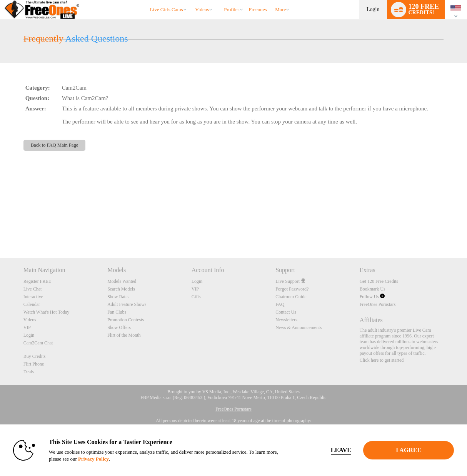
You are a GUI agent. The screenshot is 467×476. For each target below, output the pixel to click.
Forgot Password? (292, 289)
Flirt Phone (34, 364)
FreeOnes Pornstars (378, 304)
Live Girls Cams (167, 9)
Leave (341, 450)
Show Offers (119, 327)
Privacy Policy (93, 459)
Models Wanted (122, 281)
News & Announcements (299, 327)
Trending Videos (192, 0)
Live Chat (33, 289)
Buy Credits (35, 356)
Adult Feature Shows (127, 304)
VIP (27, 327)
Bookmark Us (373, 289)
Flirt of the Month (124, 335)
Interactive (33, 297)
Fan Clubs (117, 312)
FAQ (280, 304)
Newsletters (286, 320)
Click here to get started (382, 360)
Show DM (0, 229)
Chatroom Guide (291, 297)
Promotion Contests (126, 320)
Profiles (232, 9)
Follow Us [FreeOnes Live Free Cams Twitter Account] (372, 297)
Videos (202, 9)
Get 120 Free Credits (379, 281)
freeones (258, 9)
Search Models (121, 289)
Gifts (196, 297)
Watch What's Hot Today (47, 312)
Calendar (32, 304)
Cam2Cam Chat (38, 343)
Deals (29, 372)
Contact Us (286, 312)
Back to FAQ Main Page (55, 145)
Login (373, 9)
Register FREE (37, 281)
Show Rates (118, 297)
